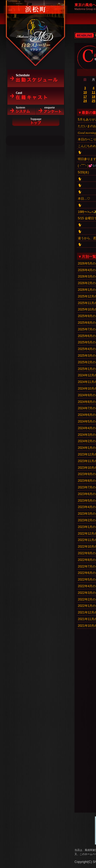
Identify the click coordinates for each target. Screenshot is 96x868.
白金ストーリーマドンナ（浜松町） (36, 26)
